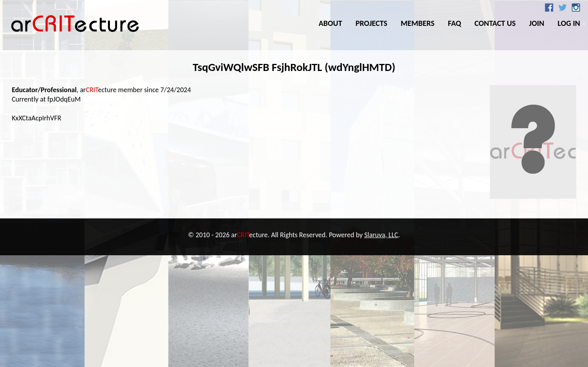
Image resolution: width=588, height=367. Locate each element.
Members (418, 23)
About (331, 23)
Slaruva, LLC (381, 235)
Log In (569, 23)
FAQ (455, 23)
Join (537, 23)
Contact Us (495, 23)
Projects (372, 23)
